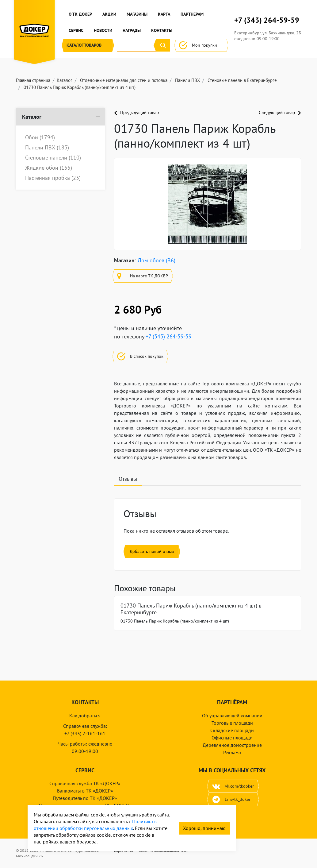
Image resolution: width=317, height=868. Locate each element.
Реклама (232, 752)
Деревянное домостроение (232, 745)
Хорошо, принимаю (204, 828)
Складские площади (232, 730)
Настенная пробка (53, 178)
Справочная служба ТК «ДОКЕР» (85, 783)
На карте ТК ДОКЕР (143, 276)
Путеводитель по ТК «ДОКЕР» (85, 798)
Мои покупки (201, 45)
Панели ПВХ (47, 148)
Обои (40, 137)
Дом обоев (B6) (157, 260)
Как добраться (85, 716)
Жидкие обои (49, 168)
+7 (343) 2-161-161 (85, 733)
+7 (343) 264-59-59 (267, 20)
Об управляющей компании (232, 716)
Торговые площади (232, 723)
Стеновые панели (53, 158)
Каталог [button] (88, 45)
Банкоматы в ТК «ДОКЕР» (85, 791)
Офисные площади (232, 738)
